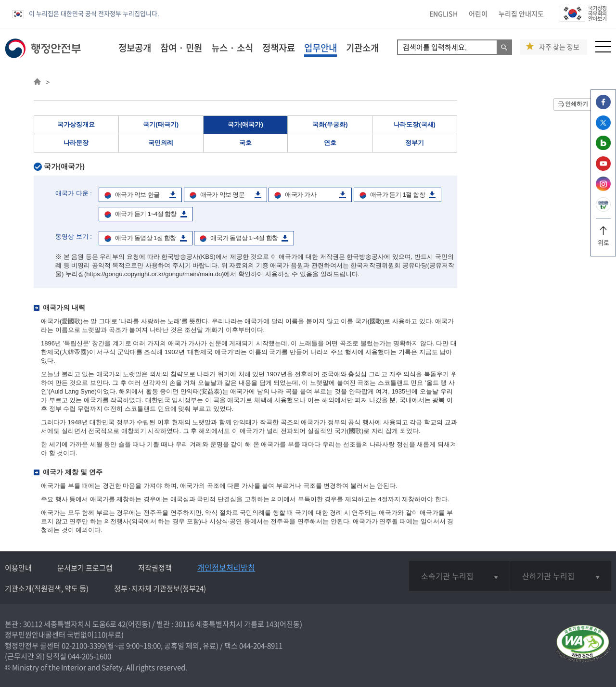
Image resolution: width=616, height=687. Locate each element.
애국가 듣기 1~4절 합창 (146, 214)
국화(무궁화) (330, 124)
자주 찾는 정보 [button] (559, 47)
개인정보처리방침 (226, 567)
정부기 (415, 143)
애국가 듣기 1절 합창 (398, 195)
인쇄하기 (577, 104)
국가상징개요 (76, 124)
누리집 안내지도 (521, 13)
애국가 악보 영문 (222, 195)
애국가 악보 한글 (137, 195)
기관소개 (362, 48)
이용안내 (18, 568)
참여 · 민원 (181, 48)
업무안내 (321, 48)
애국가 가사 (301, 195)
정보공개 (135, 48)
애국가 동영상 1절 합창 (146, 238)
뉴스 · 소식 (232, 48)
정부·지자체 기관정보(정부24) (160, 588)
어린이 (478, 13)
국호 (245, 143)
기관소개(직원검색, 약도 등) (47, 588)
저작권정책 (155, 568)
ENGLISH (443, 13)
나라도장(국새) (415, 124)
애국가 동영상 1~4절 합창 (244, 238)
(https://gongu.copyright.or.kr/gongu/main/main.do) (154, 274)
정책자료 (279, 48)
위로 (603, 239)
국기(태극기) (161, 124)
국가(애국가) (245, 124)
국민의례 (161, 143)
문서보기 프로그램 (85, 568)
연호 (330, 143)
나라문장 (76, 143)
